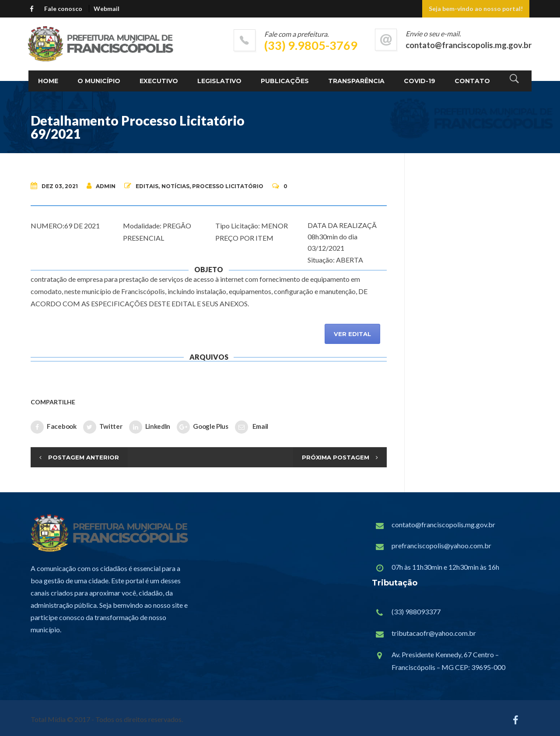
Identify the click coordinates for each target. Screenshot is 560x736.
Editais (147, 186)
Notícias (175, 186)
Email (252, 427)
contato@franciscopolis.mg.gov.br (443, 524)
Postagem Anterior (84, 457)
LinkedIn (150, 427)
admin (101, 186)
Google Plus (203, 427)
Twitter (103, 427)
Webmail (107, 9)
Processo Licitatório (228, 186)
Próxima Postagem (336, 457)
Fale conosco (63, 9)
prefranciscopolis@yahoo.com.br (441, 545)
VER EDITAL (352, 334)
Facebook (54, 427)
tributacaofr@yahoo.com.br (434, 633)
